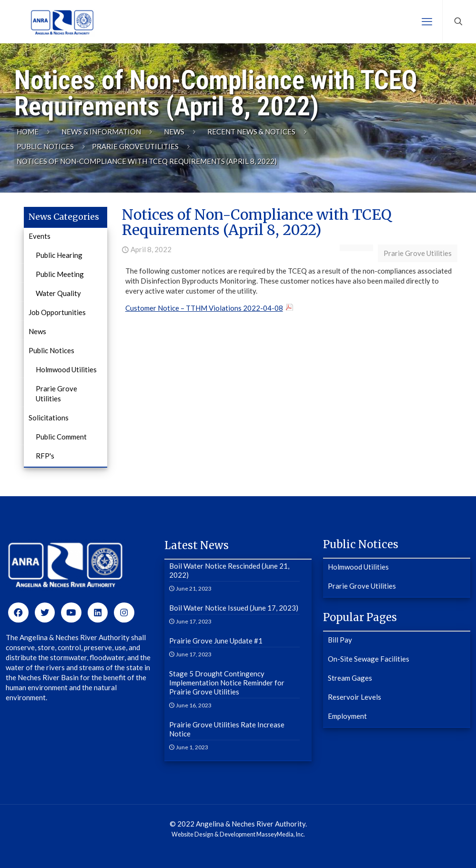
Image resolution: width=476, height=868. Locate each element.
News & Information (101, 132)
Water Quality (58, 293)
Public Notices (45, 146)
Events (40, 236)
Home (28, 132)
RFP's (45, 456)
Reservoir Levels (354, 697)
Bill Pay (340, 640)
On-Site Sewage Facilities (369, 659)
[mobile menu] (427, 21)
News (174, 132)
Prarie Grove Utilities (135, 146)
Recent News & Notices (251, 132)
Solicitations (49, 418)
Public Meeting (60, 274)
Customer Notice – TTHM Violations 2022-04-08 (204, 308)
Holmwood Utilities (66, 369)
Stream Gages (350, 678)
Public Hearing (59, 255)
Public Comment (61, 437)
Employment (347, 716)
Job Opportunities (57, 312)
